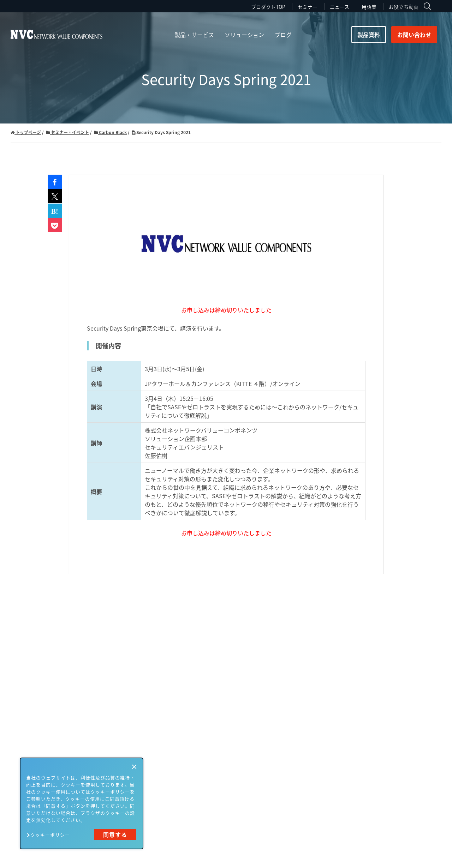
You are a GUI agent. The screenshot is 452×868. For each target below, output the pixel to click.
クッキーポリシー (50, 835)
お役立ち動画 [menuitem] (404, 7)
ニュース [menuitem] (340, 7)
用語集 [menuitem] (369, 7)
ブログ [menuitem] (283, 35)
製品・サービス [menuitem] (194, 35)
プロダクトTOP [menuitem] (268, 7)
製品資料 (369, 35)
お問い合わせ (414, 35)
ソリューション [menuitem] (244, 35)
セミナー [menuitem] (308, 7)
